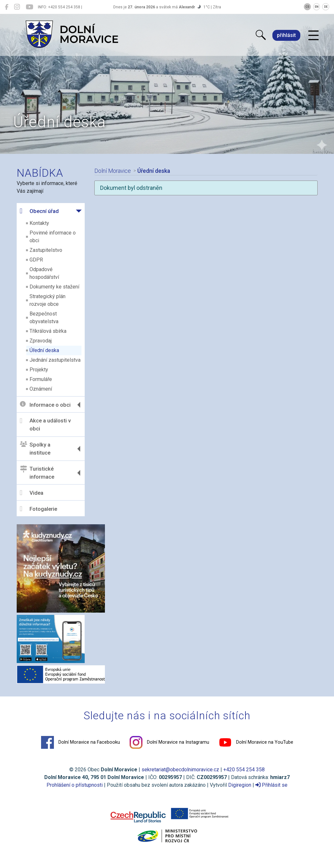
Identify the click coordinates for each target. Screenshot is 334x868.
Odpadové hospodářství (44, 273)
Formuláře (41, 379)
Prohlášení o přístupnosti (75, 785)
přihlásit (286, 35)
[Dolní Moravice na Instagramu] (17, 7)
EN (317, 7)
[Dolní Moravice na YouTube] (29, 7)
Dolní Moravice (112, 171)
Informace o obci (45, 405)
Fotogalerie (39, 509)
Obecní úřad (39, 211)
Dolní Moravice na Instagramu (169, 742)
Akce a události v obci (45, 425)
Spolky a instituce (35, 449)
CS (307, 7)
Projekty (39, 370)
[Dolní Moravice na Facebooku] (7, 7)
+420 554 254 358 (244, 770)
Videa (32, 493)
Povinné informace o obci (53, 237)
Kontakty (39, 223)
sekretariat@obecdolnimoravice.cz (180, 770)
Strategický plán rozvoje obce (47, 300)
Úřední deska (44, 350)
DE (326, 7)
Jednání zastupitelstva (55, 360)
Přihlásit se (271, 785)
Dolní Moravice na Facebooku (81, 742)
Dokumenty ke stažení (54, 287)
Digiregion (240, 785)
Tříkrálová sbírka (48, 331)
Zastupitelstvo (46, 250)
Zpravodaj (41, 341)
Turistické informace (37, 473)
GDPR (36, 260)
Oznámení (41, 389)
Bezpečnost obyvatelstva (44, 318)
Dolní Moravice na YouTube (256, 742)
